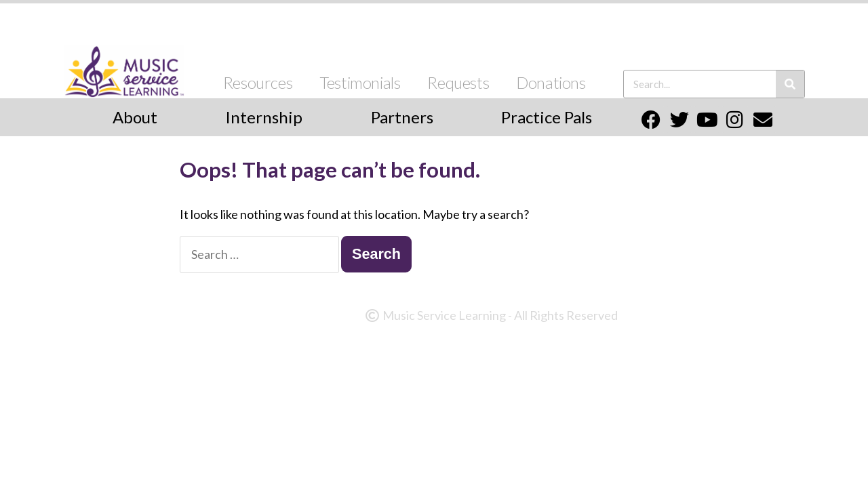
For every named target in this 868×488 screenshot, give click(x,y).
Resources (258, 82)
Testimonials (360, 82)
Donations (551, 82)
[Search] (790, 84)
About (135, 117)
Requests (458, 82)
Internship (264, 117)
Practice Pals (547, 117)
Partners (402, 117)
